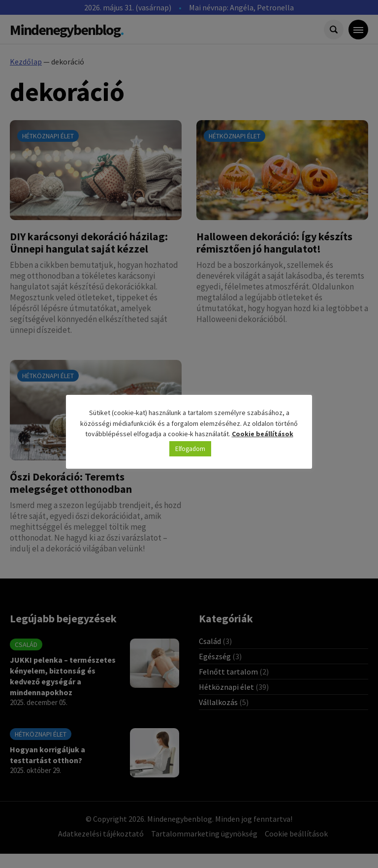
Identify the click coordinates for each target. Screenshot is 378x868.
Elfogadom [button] (190, 449)
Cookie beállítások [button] (263, 434)
